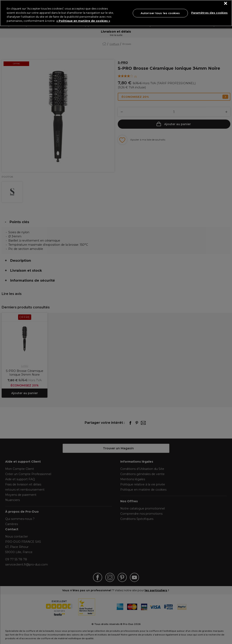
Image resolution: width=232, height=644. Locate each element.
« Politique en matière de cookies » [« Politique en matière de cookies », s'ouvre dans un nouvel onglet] (83, 21)
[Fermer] (226, 3)
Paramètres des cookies (210, 13)
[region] (116, 13)
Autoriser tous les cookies (160, 13)
